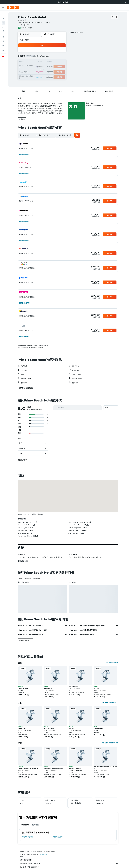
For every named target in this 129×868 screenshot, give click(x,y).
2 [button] (33, 57)
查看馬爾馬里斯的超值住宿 (110, 703)
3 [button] (38, 57)
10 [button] (38, 62)
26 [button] (47, 72)
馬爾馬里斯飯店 (58, 837)
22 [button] (61, 67)
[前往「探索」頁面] (3, 32)
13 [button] (52, 62)
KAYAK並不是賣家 (69, 860)
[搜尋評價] (79, 408)
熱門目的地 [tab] (36, 825)
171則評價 (28, 28)
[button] (125, 2)
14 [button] (57, 62)
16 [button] (33, 67)
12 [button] (47, 62)
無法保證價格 (43, 854)
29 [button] (61, 72)
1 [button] (61, 53)
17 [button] (38, 67)
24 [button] (38, 72)
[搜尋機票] (3, 13)
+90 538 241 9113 (23, 25)
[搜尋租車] (3, 22)
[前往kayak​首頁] (13, 7)
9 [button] (33, 62)
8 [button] (61, 57)
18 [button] (42, 67)
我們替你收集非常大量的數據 (69, 864)
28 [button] (56, 72)
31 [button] (38, 76)
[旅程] (3, 45)
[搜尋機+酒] (3, 26)
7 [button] (56, 57)
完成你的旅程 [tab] (25, 825)
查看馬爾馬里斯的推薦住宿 (110, 743)
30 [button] (33, 76)
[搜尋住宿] (3, 18)
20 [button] (52, 67)
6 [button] (52, 57)
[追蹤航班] (3, 36)
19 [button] (47, 67)
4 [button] (42, 57)
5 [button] (47, 57)
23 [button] (33, 72)
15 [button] (61, 62)
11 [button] (42, 62)
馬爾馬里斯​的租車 (28, 837)
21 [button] (57, 67)
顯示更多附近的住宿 (112, 663)
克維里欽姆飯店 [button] (23, 688)
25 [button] (42, 72)
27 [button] (52, 72)
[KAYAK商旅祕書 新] (3, 40)
